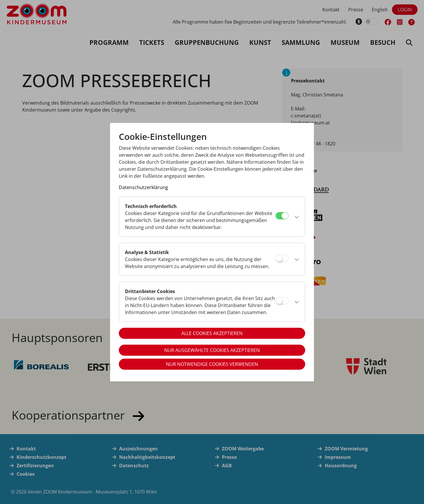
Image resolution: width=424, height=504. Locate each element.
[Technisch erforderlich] (282, 216)
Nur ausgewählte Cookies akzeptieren (212, 350)
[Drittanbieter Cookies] (282, 301)
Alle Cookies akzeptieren (212, 333)
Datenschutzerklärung (143, 187)
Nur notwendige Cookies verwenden (212, 364)
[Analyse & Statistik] (282, 258)
